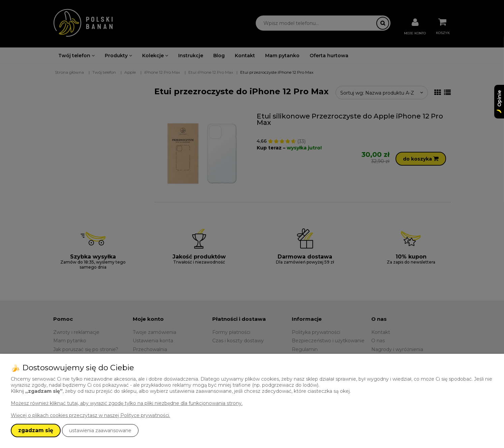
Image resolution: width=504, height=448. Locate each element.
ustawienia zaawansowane (100, 430)
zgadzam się (36, 430)
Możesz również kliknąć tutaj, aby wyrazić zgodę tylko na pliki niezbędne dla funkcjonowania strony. (127, 403)
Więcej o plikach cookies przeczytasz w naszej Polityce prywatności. (90, 415)
